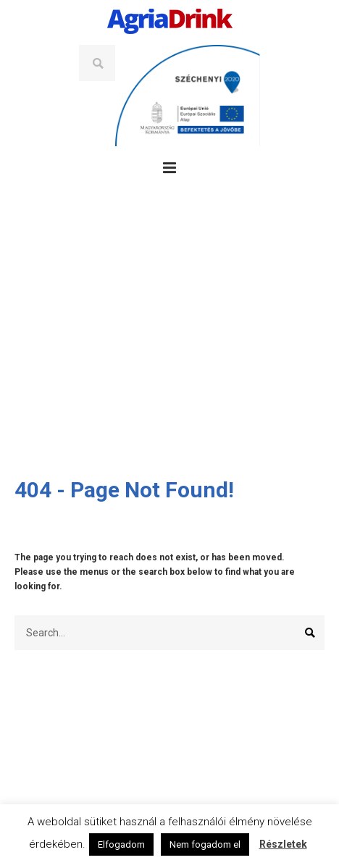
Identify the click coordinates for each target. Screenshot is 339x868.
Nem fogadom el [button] (205, 844)
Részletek (283, 844)
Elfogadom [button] (121, 844)
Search (97, 63)
